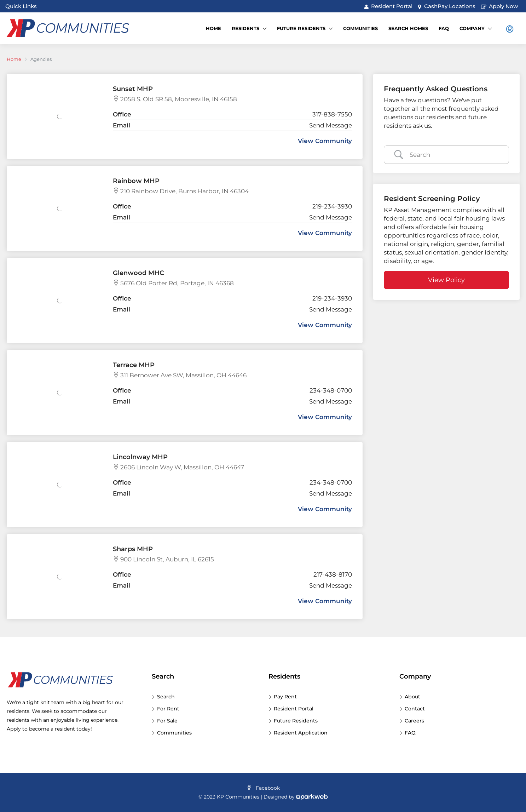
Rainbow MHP (136, 181)
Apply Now (500, 6)
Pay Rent (285, 697)
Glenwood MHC (138, 273)
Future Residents (301, 28)
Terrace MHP (134, 365)
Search (166, 697)
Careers (414, 721)
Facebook (263, 788)
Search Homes (408, 28)
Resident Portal (389, 6)
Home (213, 28)
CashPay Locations (447, 6)
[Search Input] (455, 155)
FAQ (444, 28)
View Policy (446, 280)
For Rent (168, 709)
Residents (245, 28)
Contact (415, 709)
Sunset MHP (133, 89)
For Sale (167, 721)
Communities (360, 28)
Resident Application (301, 733)
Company (472, 28)
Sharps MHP (133, 549)
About (412, 697)
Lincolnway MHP (140, 457)
